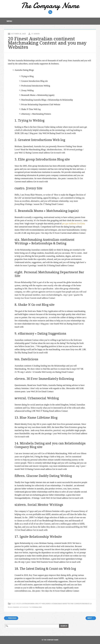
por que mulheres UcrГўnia (73, 224)
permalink (37, 607)
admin (37, 34)
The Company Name (50, 5)
